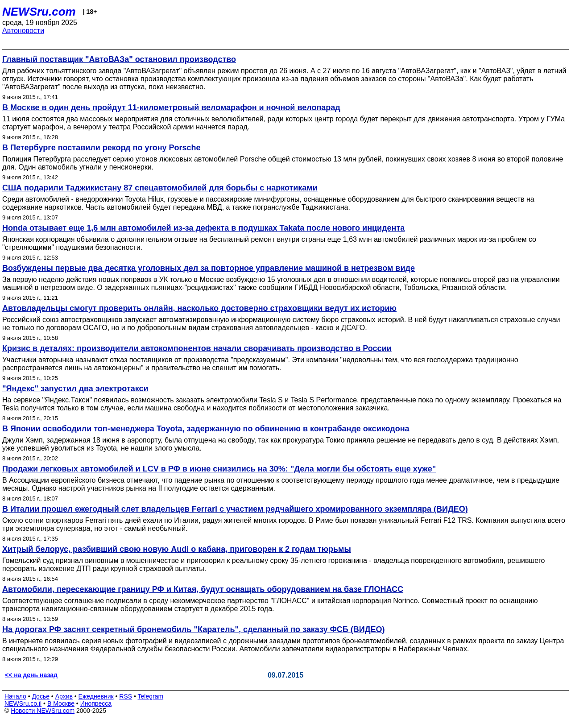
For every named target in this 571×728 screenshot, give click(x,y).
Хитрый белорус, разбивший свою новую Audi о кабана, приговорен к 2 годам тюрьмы (177, 549)
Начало (15, 696)
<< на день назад (31, 675)
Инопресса (96, 703)
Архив (64, 696)
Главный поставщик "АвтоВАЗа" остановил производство (119, 59)
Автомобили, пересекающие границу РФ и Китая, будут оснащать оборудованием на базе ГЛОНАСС (203, 589)
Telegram (151, 696)
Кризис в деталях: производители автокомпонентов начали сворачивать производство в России (197, 348)
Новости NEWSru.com (43, 711)
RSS (126, 696)
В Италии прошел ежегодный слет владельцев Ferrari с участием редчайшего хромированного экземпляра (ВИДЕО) (235, 509)
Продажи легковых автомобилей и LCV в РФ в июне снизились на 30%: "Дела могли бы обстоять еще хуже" (219, 469)
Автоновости (23, 31)
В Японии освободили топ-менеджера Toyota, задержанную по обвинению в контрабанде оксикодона (206, 429)
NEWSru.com (39, 12)
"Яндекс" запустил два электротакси (75, 389)
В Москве (61, 703)
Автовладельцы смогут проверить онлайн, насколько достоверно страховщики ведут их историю (199, 308)
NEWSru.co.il (23, 703)
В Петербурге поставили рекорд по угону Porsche (101, 148)
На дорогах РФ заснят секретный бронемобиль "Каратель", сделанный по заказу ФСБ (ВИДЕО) (194, 629)
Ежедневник (96, 696)
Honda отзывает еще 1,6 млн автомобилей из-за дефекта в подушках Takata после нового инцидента (203, 228)
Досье (41, 696)
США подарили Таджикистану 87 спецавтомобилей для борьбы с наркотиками (160, 188)
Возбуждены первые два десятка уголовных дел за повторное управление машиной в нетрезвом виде (209, 268)
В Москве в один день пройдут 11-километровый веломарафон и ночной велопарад (171, 108)
